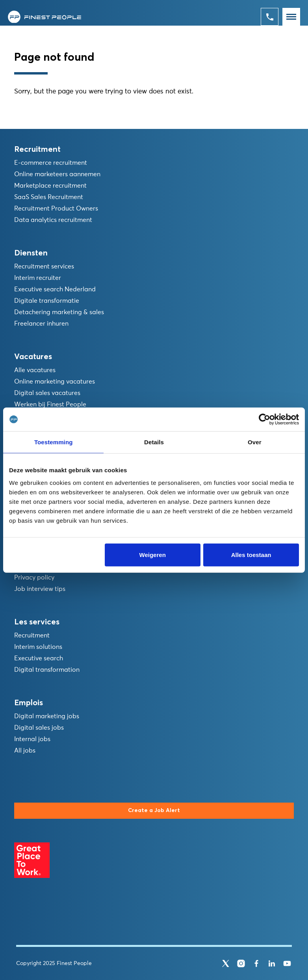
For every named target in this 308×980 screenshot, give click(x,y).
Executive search (39, 658)
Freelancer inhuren (41, 324)
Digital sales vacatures (47, 393)
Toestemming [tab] (54, 442)
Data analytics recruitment (53, 220)
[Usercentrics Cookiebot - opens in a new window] (264, 419)
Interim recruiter (38, 278)
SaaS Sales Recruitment (49, 197)
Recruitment (32, 635)
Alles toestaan (251, 554)
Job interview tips (40, 589)
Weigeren (153, 554)
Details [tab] (154, 442)
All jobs (25, 751)
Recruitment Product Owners (56, 209)
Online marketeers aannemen (57, 174)
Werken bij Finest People (50, 404)
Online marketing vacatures (55, 382)
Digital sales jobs (39, 728)
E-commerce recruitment (51, 163)
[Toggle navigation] (291, 17)
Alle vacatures (35, 370)
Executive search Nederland (55, 289)
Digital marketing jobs (47, 716)
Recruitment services (44, 266)
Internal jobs (32, 739)
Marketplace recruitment (50, 186)
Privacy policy (34, 578)
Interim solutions (38, 647)
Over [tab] (255, 442)
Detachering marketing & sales (59, 312)
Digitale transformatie (47, 301)
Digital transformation (47, 670)
